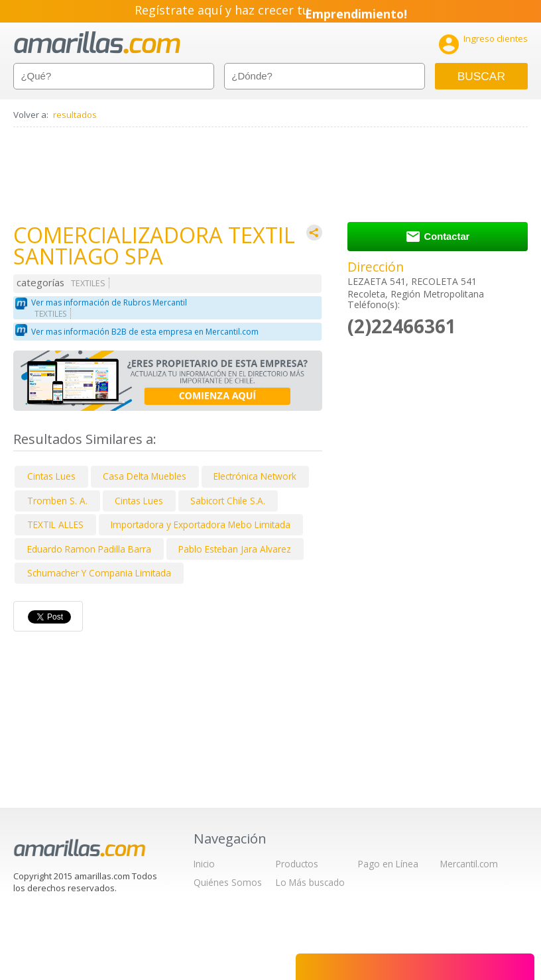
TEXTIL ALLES (55, 524)
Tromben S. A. (57, 501)
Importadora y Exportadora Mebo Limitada (201, 524)
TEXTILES (88, 283)
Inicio (204, 864)
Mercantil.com (469, 864)
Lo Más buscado (310, 882)
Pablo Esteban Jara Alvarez (235, 549)
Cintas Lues (51, 476)
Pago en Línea (388, 864)
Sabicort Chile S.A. (228, 501)
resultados (75, 115)
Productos (297, 864)
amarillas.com (97, 43)
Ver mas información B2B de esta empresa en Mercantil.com (145, 332)
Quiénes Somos (228, 882)
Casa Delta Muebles (145, 476)
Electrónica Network (255, 476)
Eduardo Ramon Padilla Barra (89, 549)
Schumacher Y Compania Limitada (99, 573)
